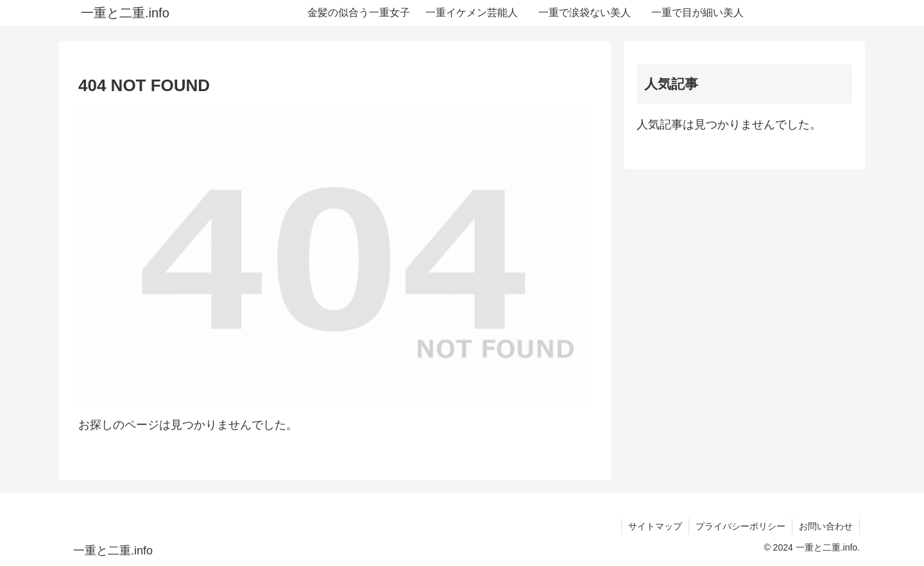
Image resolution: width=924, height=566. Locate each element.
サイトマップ (655, 526)
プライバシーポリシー (740, 526)
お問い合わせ (826, 526)
